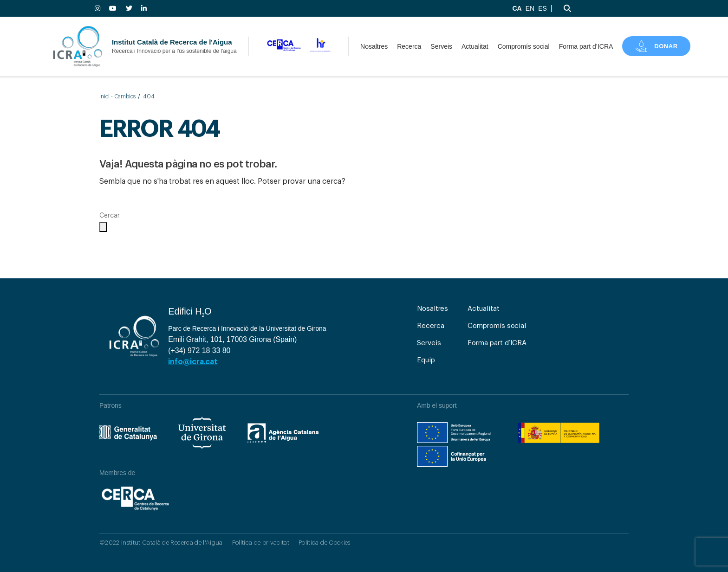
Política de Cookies (324, 543)
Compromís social (524, 46)
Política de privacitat (261, 543)
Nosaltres (374, 46)
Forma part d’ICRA (586, 46)
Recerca (409, 46)
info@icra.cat (193, 362)
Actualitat (475, 46)
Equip (426, 360)
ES (543, 8)
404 (149, 96)
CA (517, 8)
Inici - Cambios (117, 96)
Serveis (441, 46)
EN (530, 8)
